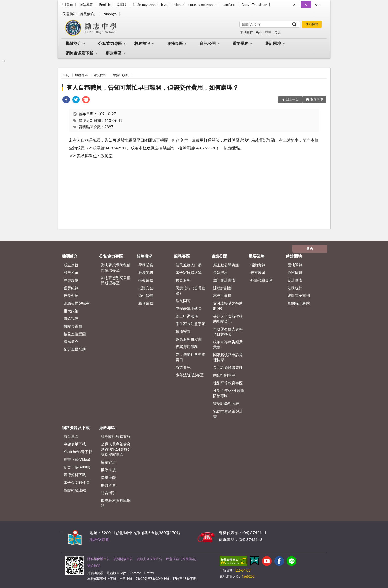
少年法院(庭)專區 (190, 375)
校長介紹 (71, 295)
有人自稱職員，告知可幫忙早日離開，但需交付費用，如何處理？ (152, 87)
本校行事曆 (222, 295)
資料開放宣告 (123, 559)
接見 (277, 32)
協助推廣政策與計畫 (228, 414)
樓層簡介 (71, 342)
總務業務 (146, 303)
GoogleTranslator (254, 5)
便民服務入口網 (189, 265)
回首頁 (68, 5)
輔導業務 (146, 280)
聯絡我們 (71, 318)
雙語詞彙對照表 (226, 403)
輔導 (268, 32)
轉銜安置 (183, 331)
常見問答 (246, 32)
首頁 (66, 75)
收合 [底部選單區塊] (310, 249)
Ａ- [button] (295, 5)
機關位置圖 (73, 326)
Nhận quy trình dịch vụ (150, 5)
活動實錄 (258, 265)
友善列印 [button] (316, 99)
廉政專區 (114, 53)
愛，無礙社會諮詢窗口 (191, 357)
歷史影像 (71, 280)
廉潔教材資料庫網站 (116, 503)
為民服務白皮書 (189, 339)
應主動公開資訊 (226, 265)
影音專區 (71, 436)
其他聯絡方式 (279, 532)
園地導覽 (295, 265)
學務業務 (146, 265)
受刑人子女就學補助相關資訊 (228, 319)
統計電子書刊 (299, 295)
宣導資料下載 (75, 475)
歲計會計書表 (224, 280)
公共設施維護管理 (228, 367)
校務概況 (142, 43)
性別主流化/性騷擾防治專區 (229, 393)
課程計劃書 (222, 288)
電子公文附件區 (77, 482)
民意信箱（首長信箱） (80, 14)
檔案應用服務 (187, 347)
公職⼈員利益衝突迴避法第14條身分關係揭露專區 (116, 449)
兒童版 (121, 5)
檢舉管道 (108, 462)
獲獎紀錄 (71, 288)
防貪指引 (108, 493)
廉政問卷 (108, 485)
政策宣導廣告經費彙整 (228, 344)
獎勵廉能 (108, 477)
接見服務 (183, 280)
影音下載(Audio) (77, 467)
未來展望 (258, 272)
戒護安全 (146, 288)
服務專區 (175, 43)
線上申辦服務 (187, 316)
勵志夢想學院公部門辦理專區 (116, 280)
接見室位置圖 (75, 334)
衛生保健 (146, 295)
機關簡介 (73, 43)
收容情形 (295, 272)
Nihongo (110, 14)
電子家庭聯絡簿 (189, 272)
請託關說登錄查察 (116, 436)
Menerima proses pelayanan (195, 5)
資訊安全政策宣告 (149, 559)
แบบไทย (229, 5)
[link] (66, 100)
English (105, 5)
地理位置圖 (99, 539)
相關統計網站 (299, 303)
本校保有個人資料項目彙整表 (228, 331)
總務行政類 (121, 75)
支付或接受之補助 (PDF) (228, 306)
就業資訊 (183, 367)
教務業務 (146, 272)
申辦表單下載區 (189, 308)
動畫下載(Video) (77, 459)
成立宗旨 (71, 265)
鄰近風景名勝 (75, 349)
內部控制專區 (224, 375)
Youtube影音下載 (78, 452)
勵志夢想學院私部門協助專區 (116, 267)
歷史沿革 (71, 272)
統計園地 (273, 43)
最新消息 (220, 272)
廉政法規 (108, 470)
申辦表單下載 (75, 444)
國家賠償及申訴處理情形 (228, 357)
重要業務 (241, 43)
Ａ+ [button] (317, 5)
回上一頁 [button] (292, 99)
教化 (259, 32)
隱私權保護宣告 (99, 559)
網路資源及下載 (79, 53)
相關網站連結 (75, 490)
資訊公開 (208, 43)
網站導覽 (86, 5)
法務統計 (295, 288)
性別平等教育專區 (228, 383)
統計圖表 (295, 280)
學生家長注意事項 (191, 324)
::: (62, 4)
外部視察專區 (262, 280)
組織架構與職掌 (77, 303)
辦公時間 (94, 566)
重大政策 (71, 311)
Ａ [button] (306, 5)
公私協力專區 (110, 43)
